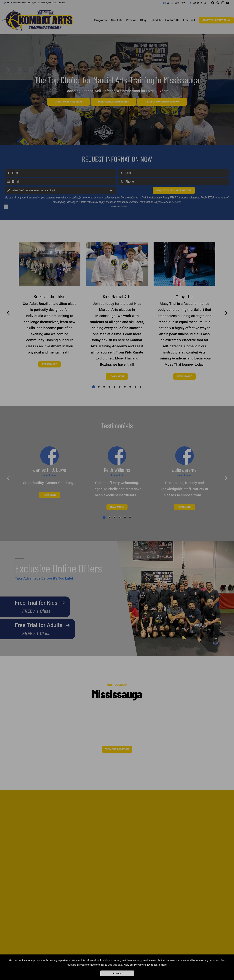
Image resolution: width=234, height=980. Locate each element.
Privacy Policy (142, 965)
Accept (117, 973)
